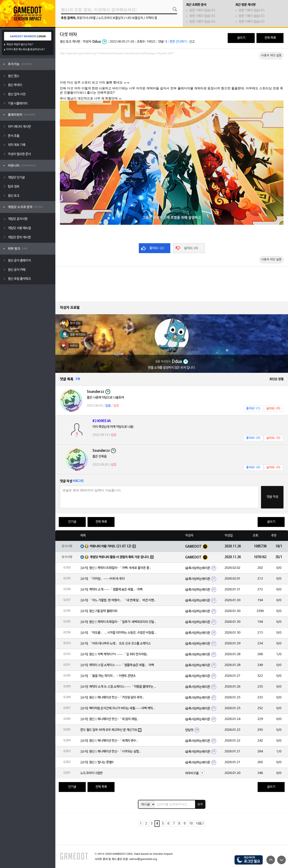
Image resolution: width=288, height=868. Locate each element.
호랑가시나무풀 (86, 18)
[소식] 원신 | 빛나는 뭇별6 (97, 762)
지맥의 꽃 (151, 18)
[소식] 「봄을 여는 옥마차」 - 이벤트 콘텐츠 (108, 676)
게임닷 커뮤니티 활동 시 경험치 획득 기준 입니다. (120, 557)
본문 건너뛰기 (178, 42)
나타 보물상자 (134, 18)
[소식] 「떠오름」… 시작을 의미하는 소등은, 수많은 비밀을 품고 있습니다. (119, 633)
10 (191, 824)
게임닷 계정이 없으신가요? (20, 45)
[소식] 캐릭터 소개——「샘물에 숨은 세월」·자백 (111, 590)
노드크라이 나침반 (91, 773)
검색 (200, 804)
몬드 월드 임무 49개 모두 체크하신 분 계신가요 (109, 730)
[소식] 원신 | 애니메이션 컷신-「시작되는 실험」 (111, 752)
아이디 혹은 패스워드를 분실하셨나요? (26, 49)
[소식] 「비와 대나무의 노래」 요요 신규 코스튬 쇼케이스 (116, 644)
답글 (108, 406)
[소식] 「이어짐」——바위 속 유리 (102, 579)
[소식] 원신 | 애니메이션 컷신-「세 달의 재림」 (110, 719)
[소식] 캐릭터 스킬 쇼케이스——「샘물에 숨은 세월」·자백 (117, 665)
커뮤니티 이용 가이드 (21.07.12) (111, 546)
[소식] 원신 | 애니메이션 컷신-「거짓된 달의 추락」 (113, 698)
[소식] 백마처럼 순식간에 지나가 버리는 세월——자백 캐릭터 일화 (119, 708)
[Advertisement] (172, 69)
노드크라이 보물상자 (111, 18)
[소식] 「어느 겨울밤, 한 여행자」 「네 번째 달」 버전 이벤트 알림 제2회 (119, 600)
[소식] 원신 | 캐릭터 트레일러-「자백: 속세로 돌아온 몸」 (116, 568)
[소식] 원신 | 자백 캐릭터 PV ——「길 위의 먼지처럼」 (115, 654)
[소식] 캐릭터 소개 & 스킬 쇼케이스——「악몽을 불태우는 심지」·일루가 (119, 687)
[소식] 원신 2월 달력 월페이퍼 (99, 611)
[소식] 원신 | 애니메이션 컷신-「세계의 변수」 (110, 741)
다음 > (200, 824)
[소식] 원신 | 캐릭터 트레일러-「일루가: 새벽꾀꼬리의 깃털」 (119, 622)
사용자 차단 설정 (271, 56)
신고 (192, 42)
